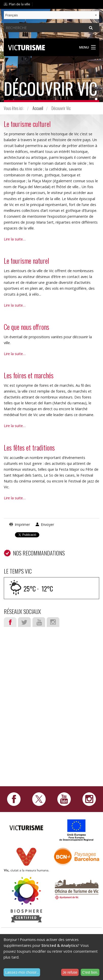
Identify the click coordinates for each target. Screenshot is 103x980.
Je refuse (70, 972)
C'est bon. (90, 972)
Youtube (39, 622)
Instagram (53, 622)
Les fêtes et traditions (29, 447)
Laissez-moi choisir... (22, 972)
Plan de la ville (20, 4)
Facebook (10, 622)
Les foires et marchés (29, 375)
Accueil (38, 108)
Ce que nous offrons (27, 327)
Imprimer (22, 524)
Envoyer (47, 524)
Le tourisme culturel (27, 124)
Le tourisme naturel (27, 261)
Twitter (24, 622)
